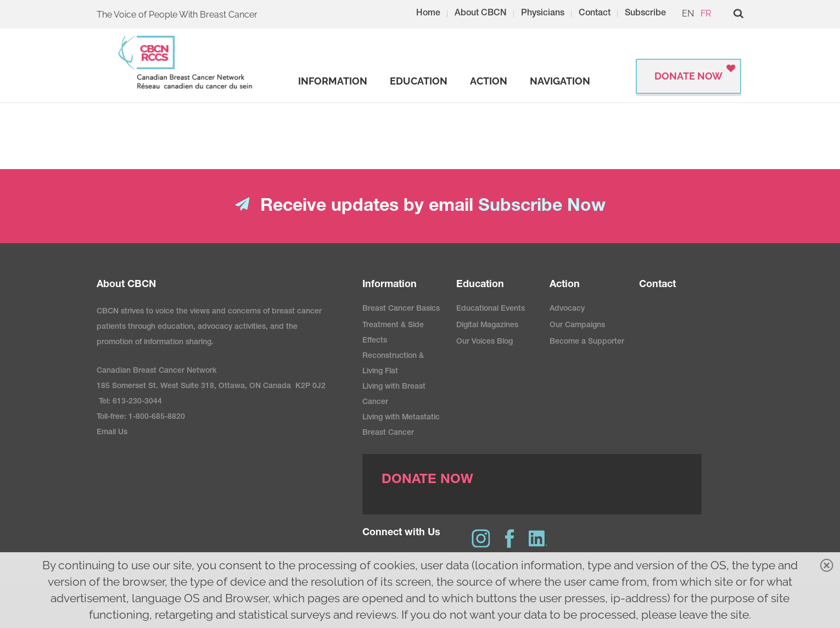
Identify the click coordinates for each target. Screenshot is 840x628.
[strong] (333, 81)
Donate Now (688, 76)
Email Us (112, 433)
